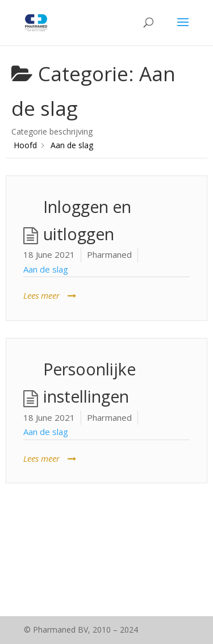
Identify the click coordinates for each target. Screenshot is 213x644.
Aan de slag (46, 269)
